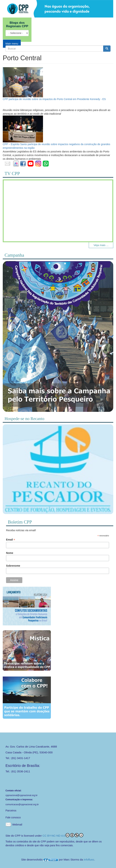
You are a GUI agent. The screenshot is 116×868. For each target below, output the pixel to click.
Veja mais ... (101, 245)
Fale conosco (13, 817)
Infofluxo (89, 860)
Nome (10, 553)
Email (11, 540)
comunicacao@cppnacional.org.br (22, 804)
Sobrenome (13, 566)
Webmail (17, 825)
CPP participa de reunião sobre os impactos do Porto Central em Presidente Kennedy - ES (54, 99)
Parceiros (11, 810)
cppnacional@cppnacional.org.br (21, 795)
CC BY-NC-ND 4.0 (63, 835)
